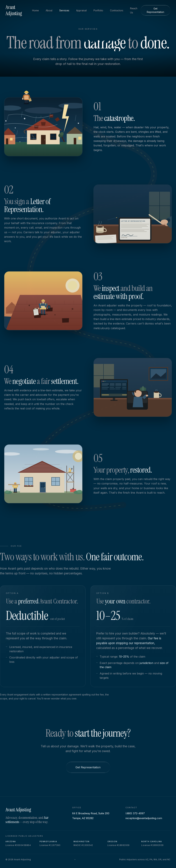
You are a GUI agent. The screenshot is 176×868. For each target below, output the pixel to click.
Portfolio (98, 10)
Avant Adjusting (14, 10)
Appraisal (81, 10)
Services (64, 10)
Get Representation (155, 10)
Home (35, 10)
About (49, 10)
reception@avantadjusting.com (144, 818)
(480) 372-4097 (135, 813)
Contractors (117, 10)
